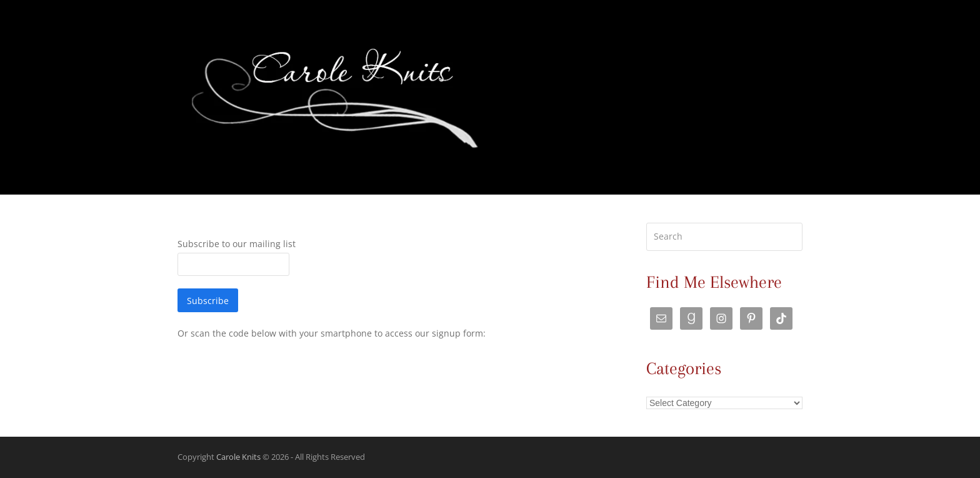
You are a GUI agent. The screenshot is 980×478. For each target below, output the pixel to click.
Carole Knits (238, 457)
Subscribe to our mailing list (237, 244)
